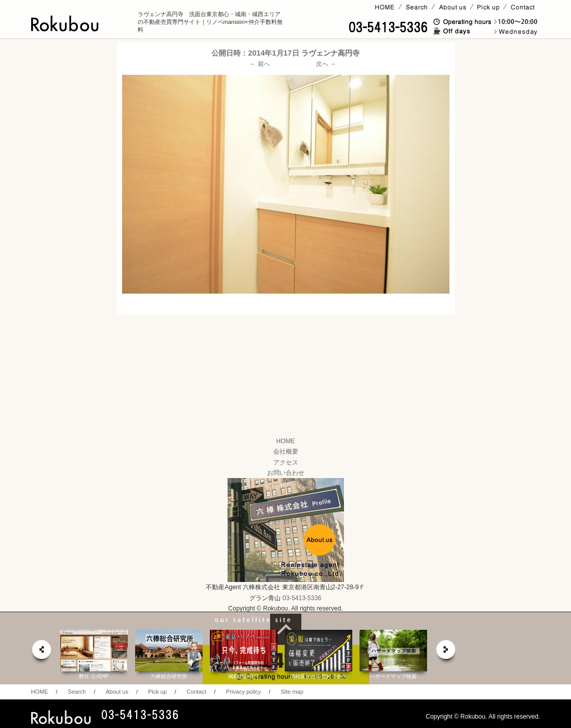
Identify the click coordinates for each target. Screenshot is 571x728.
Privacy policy (243, 692)
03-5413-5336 (302, 598)
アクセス (286, 462)
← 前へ (260, 64)
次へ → (326, 64)
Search (77, 692)
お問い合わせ (286, 473)
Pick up (157, 692)
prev (41, 652)
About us (117, 692)
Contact (196, 692)
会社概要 (286, 452)
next (446, 652)
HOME (286, 441)
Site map (292, 692)
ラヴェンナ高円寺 (330, 53)
